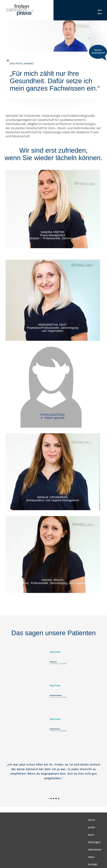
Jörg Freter (55, 652)
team (91, 835)
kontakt (93, 864)
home (91, 820)
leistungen (94, 842)
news (91, 857)
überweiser (95, 849)
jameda (64, 664)
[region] (53, 775)
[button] (48, 799)
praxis (92, 827)
